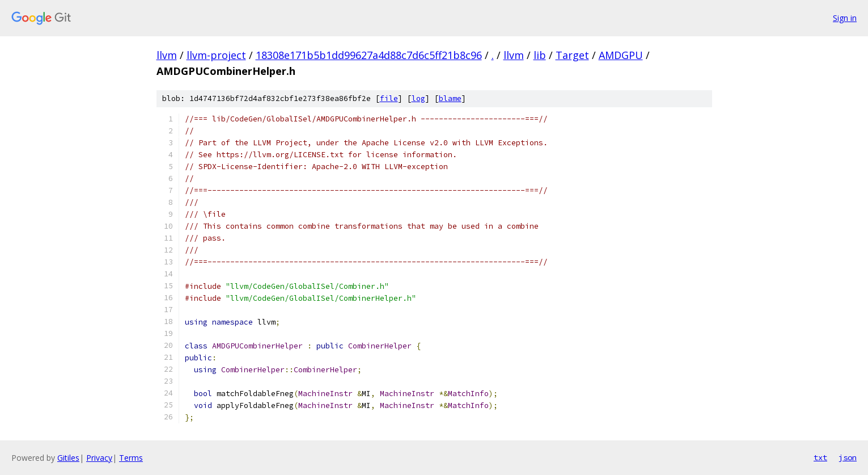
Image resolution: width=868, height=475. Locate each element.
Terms (131, 458)
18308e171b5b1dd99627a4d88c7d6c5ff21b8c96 (369, 55)
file (389, 98)
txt (820, 457)
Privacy (99, 458)
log (418, 98)
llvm (167, 55)
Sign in (845, 18)
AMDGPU (621, 55)
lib (540, 55)
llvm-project (216, 55)
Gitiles (68, 458)
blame (450, 98)
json (848, 457)
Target (572, 55)
